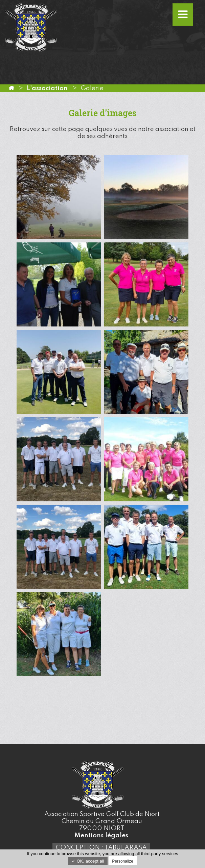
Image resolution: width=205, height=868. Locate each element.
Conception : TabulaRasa (101, 848)
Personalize (123, 861)
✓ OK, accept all (88, 861)
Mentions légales (101, 835)
